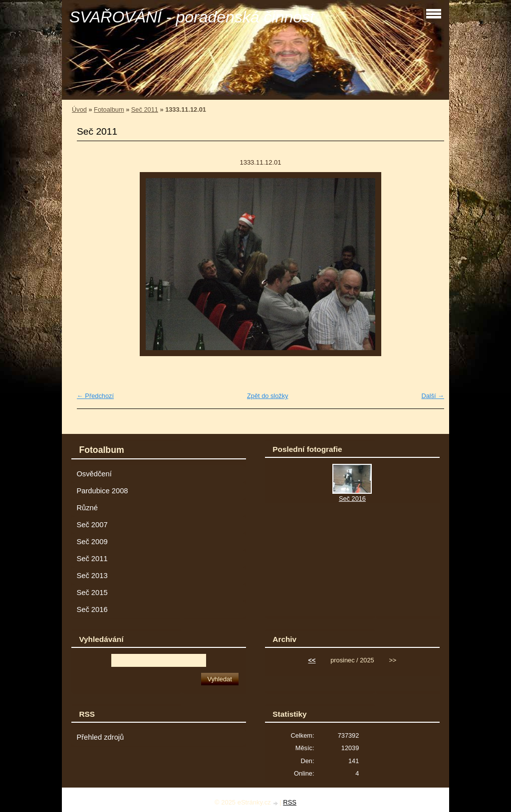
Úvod (79, 109)
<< (312, 660)
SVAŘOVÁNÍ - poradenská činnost (192, 17)
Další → (433, 396)
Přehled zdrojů (100, 737)
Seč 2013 (92, 576)
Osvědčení (94, 474)
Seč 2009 (92, 542)
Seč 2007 (92, 525)
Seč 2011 (145, 109)
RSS (290, 802)
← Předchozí (95, 396)
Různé (87, 508)
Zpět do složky (268, 396)
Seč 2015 (92, 593)
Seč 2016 (92, 609)
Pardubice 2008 (102, 491)
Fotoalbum (109, 109)
